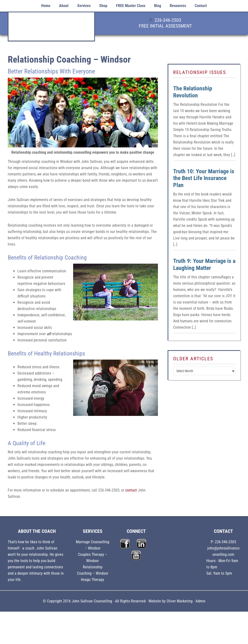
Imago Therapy (93, 580)
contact (131, 490)
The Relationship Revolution (193, 92)
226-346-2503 (168, 20)
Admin (200, 601)
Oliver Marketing (180, 601)
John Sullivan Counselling (51, 29)
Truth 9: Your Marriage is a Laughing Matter (204, 264)
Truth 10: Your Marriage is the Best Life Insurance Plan (204, 178)
